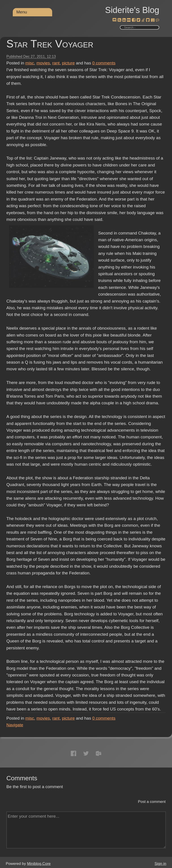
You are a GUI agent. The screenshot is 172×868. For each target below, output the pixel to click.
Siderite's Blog (132, 10)
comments (104, 63)
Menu (22, 12)
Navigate (15, 725)
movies (43, 63)
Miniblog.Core (39, 864)
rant (56, 63)
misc (30, 63)
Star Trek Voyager (50, 44)
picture (68, 63)
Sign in (160, 864)
